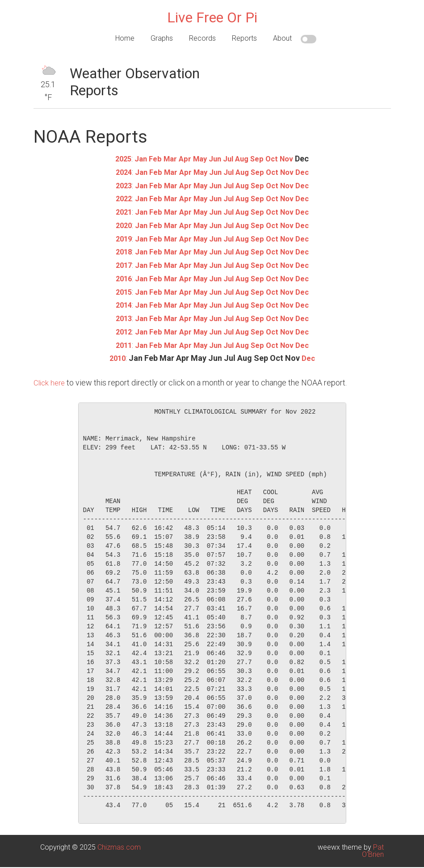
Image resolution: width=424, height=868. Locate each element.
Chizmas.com (119, 844)
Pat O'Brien (373, 847)
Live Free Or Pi (212, 17)
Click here (50, 379)
